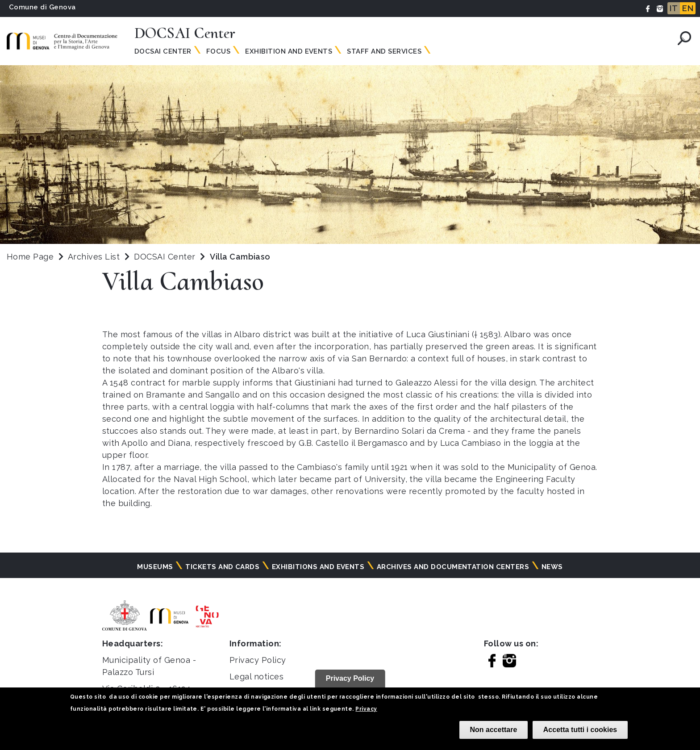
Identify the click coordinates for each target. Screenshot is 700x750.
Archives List (94, 257)
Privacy (366, 709)
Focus (218, 51)
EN (688, 8)
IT (674, 8)
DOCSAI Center (166, 257)
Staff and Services (384, 51)
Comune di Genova (42, 7)
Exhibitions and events (318, 567)
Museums (155, 567)
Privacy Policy (258, 660)
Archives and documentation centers (453, 567)
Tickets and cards (222, 567)
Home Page (30, 257)
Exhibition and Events (289, 51)
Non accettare (494, 730)
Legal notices (256, 677)
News (552, 567)
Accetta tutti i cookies (580, 730)
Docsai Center (163, 51)
